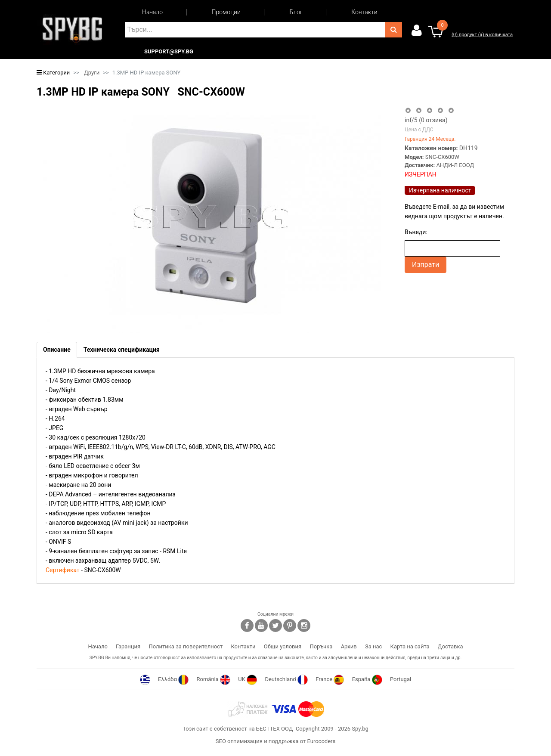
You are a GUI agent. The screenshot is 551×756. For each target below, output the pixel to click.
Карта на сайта (410, 646)
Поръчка (321, 646)
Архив (349, 646)
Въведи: (416, 232)
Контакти (364, 12)
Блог (296, 12)
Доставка (450, 646)
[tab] (57, 350)
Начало (152, 12)
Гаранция (128, 646)
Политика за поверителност (186, 646)
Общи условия (283, 646)
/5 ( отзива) (426, 120)
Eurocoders (321, 741)
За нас (373, 646)
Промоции (226, 12)
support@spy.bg (169, 52)
